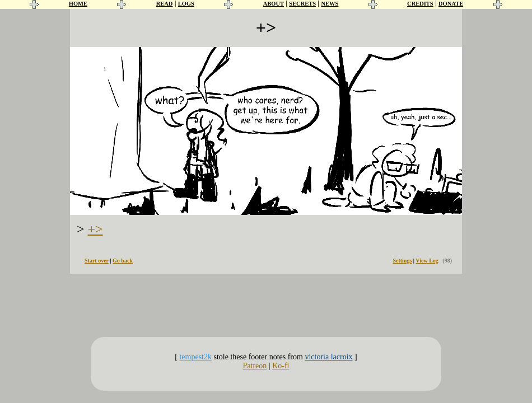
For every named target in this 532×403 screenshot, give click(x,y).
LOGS (186, 4)
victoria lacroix (328, 357)
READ (165, 4)
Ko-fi (281, 366)
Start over (97, 261)
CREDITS (420, 4)
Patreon (255, 366)
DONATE (451, 4)
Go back (123, 261)
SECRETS (302, 4)
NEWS (330, 4)
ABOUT (274, 4)
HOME (78, 4)
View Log (427, 261)
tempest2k (195, 357)
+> (95, 229)
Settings (402, 261)
